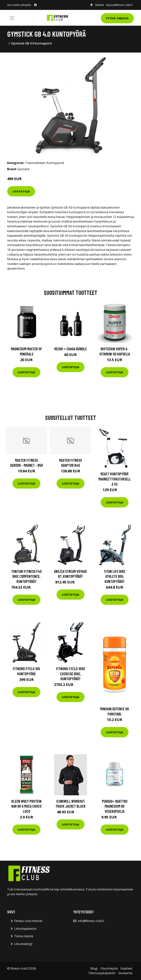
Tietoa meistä (24, 936)
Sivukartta (125, 973)
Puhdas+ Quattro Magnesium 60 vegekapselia (115, 806)
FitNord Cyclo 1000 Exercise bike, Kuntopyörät (70, 674)
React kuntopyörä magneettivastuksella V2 (115, 479)
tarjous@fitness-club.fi (119, 5)
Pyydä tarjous (117, 18)
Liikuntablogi (23, 944)
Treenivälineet (35, 163)
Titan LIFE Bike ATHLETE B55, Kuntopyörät (115, 576)
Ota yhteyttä (109, 968)
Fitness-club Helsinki (28, 921)
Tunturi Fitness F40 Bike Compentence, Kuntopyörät (26, 576)
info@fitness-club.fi (91, 921)
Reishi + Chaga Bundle (71, 349)
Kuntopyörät (55, 163)
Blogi (94, 968)
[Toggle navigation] (12, 18)
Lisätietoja (21, 191)
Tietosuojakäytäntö (102, 973)
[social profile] (35, 5)
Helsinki (99, 5)
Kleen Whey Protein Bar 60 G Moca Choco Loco (26, 806)
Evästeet (126, 968)
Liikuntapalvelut (25, 929)
